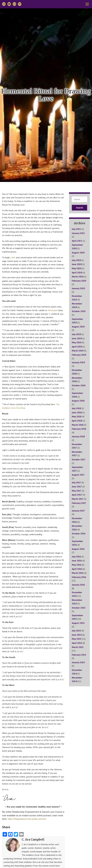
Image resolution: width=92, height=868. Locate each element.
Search (79, 208)
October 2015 (79, 608)
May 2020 (77, 268)
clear (13, 257)
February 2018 (79, 429)
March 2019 (78, 351)
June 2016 (77, 561)
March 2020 (78, 277)
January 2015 (78, 662)
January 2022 (78, 233)
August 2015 (78, 623)
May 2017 (77, 491)
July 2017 (76, 482)
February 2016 (79, 577)
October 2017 (79, 459)
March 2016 (78, 573)
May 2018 (77, 416)
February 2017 (79, 503)
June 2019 (77, 338)
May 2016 (77, 565)
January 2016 (78, 585)
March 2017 (78, 499)
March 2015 (78, 647)
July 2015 (76, 631)
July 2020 (76, 260)
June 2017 (77, 486)
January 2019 (78, 362)
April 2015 (77, 643)
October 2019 (79, 311)
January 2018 (78, 436)
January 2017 (78, 511)
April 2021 (77, 241)
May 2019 (77, 342)
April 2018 (77, 421)
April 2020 (77, 273)
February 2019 (79, 355)
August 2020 (78, 253)
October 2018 (79, 385)
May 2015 (77, 639)
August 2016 (78, 549)
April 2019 (77, 347)
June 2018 (77, 412)
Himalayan (53, 310)
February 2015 (79, 655)
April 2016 (77, 569)
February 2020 (79, 281)
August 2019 (78, 327)
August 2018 (78, 401)
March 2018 (78, 425)
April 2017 (77, 495)
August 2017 (78, 475)
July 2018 (76, 408)
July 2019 (76, 334)
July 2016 (76, 557)
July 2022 (76, 229)
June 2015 (77, 635)
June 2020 (77, 264)
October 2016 (79, 534)
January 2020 (78, 288)
